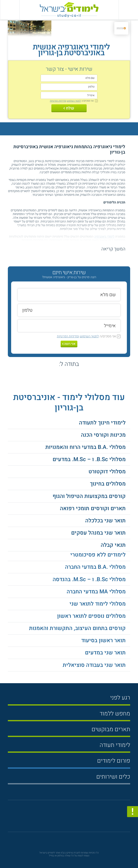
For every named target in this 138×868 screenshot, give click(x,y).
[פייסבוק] (66, 818)
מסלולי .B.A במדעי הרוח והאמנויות (86, 447)
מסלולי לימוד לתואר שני (98, 604)
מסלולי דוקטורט (107, 472)
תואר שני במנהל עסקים (98, 533)
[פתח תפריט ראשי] (128, 10)
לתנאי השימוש (74, 101)
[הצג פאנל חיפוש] (10, 10)
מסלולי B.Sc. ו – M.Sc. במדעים (89, 459)
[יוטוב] (75, 818)
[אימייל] (69, 95)
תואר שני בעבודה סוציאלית (94, 665)
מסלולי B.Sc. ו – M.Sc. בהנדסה (89, 579)
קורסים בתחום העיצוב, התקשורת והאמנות (77, 628)
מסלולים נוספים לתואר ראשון (91, 616)
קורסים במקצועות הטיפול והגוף (89, 496)
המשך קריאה (113, 249)
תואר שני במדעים (105, 653)
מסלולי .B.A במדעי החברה (95, 567)
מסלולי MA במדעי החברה (96, 592)
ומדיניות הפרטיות (58, 101)
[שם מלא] (69, 78)
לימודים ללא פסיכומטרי (98, 555)
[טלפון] (69, 87)
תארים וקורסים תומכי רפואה (93, 508)
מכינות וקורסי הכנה (103, 435)
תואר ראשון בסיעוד (103, 640)
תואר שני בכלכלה (105, 521)
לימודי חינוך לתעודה (102, 423)
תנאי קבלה (113, 545)
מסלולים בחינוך (108, 484)
